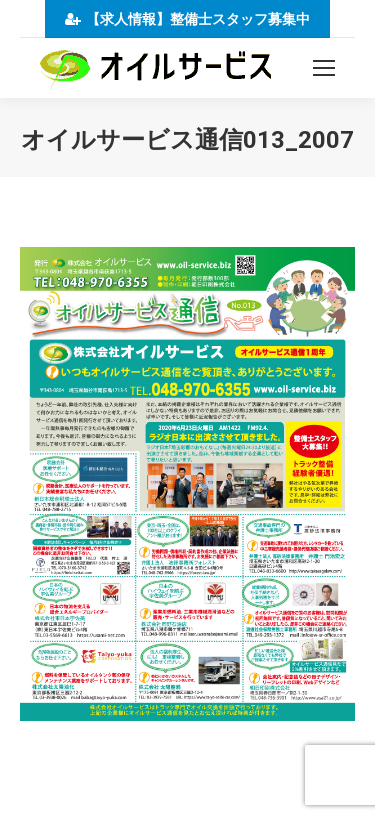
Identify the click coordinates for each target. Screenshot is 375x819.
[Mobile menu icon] (324, 68)
